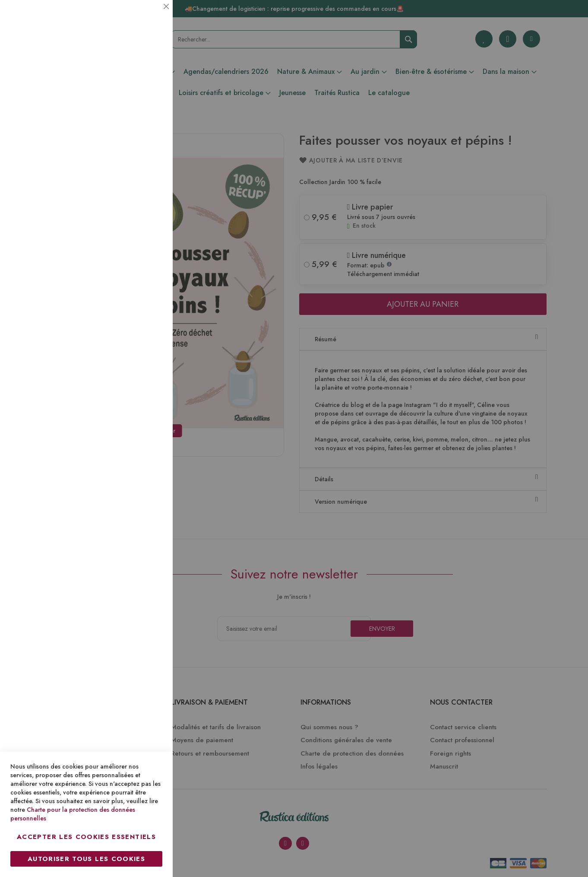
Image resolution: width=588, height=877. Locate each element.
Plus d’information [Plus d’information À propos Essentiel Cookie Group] (137, 80)
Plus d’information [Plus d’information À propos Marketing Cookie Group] (137, 263)
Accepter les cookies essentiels (86, 837)
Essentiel (149, 17)
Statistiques (149, 117)
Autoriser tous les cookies (86, 859)
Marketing (149, 209)
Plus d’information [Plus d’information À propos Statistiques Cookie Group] (137, 172)
